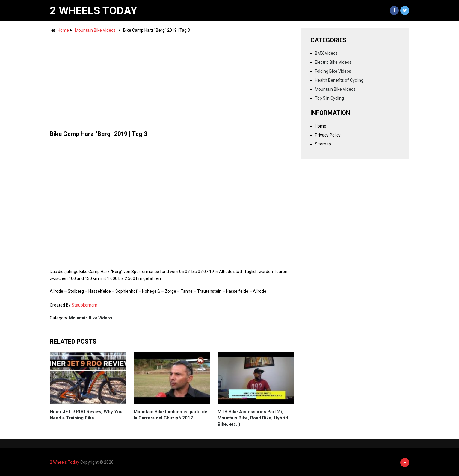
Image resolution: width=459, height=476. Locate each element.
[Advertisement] (172, 79)
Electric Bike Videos (333, 62)
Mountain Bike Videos (95, 30)
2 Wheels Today (93, 11)
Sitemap (323, 144)
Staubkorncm (84, 305)
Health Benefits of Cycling (339, 80)
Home (63, 30)
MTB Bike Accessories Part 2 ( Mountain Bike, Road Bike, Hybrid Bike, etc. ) (253, 418)
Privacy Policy (328, 135)
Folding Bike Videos (333, 71)
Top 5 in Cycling (329, 98)
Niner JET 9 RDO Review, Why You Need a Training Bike (86, 415)
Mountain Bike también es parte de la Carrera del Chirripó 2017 (170, 415)
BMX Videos (326, 53)
